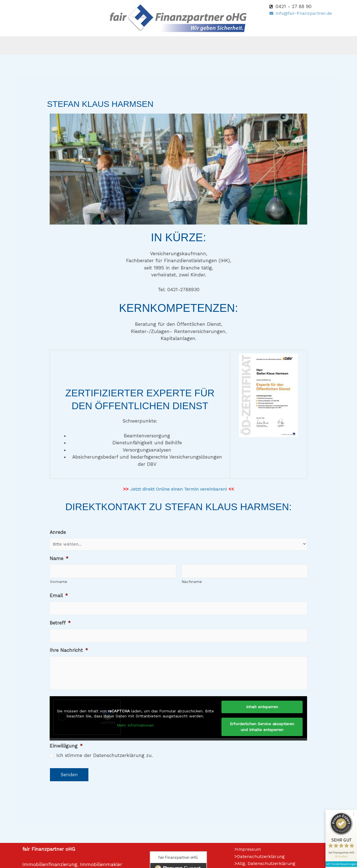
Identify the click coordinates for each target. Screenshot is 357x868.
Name (59, 558)
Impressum (250, 860)
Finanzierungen (184, 45)
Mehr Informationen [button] (136, 736)
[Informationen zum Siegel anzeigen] (338, 833)
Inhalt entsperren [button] (262, 718)
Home (69, 45)
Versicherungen (137, 45)
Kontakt (284, 45)
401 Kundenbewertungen (338, 825)
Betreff (60, 623)
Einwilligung (66, 757)
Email (59, 595)
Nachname (192, 582)
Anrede (58, 532)
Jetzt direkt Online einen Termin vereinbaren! (178, 489)
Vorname (59, 582)
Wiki (258, 45)
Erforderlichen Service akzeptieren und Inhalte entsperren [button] (262, 738)
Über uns (96, 45)
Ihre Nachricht (69, 650)
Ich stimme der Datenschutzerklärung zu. (105, 766)
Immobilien (227, 45)
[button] (96, 45)
